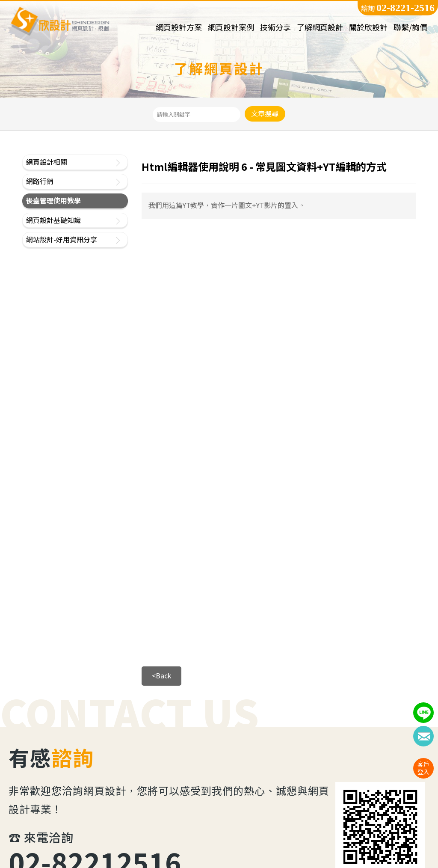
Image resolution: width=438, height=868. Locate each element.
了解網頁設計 (320, 28)
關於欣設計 (368, 28)
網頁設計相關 (47, 162)
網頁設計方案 (179, 28)
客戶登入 (423, 768)
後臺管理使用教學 (53, 201)
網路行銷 (40, 181)
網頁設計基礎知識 (53, 220)
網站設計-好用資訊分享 (62, 239)
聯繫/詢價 (410, 28)
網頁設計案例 (231, 28)
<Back (161, 676)
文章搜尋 (265, 114)
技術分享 (275, 28)
